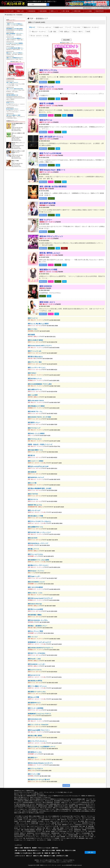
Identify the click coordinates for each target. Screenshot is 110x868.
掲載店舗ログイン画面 (49, 856)
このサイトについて (20, 856)
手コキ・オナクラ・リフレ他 (39, 36)
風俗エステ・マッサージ (90, 27)
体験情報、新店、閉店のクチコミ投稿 (66, 850)
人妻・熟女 (52, 32)
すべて (32, 27)
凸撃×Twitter (55, 848)
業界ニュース (54, 11)
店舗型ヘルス (58, 27)
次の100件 (66, 785)
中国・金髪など (64, 32)
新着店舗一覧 (27, 848)
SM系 (88, 32)
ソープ (68, 27)
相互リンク (29, 856)
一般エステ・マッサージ (37, 32)
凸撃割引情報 (77, 11)
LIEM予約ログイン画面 (62, 856)
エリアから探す (9, 11)
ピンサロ (77, 27)
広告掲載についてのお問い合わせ (23, 853)
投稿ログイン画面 (38, 856)
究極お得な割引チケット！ (34, 850)
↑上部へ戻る (90, 852)
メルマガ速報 (88, 11)
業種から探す (20, 11)
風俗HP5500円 (99, 11)
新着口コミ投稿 (19, 848)
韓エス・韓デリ (77, 32)
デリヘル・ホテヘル (44, 27)
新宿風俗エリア (42, 19)
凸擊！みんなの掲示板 (20, 850)
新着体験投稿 (31, 11)
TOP (30, 19)
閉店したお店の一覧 (38, 853)
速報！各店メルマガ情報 (49, 850)
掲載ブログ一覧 (55, 853)
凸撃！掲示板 (65, 11)
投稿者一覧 (47, 853)
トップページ (18, 845)
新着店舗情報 (43, 11)
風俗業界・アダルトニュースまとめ (41, 848)
